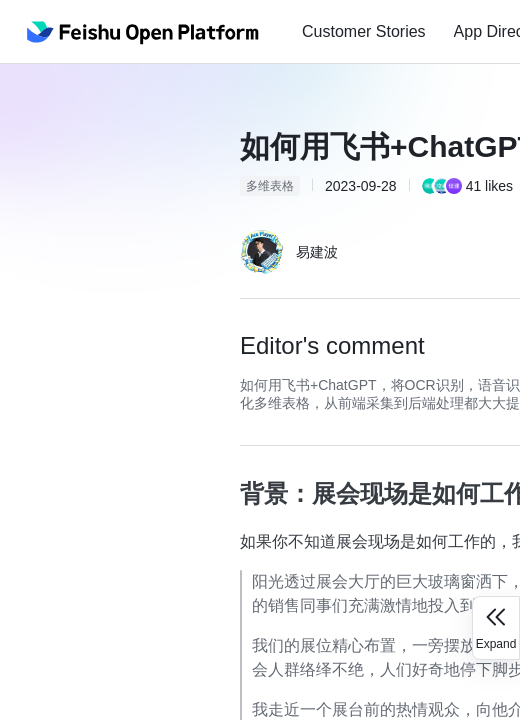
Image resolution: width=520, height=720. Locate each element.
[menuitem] (364, 32)
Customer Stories (364, 31)
